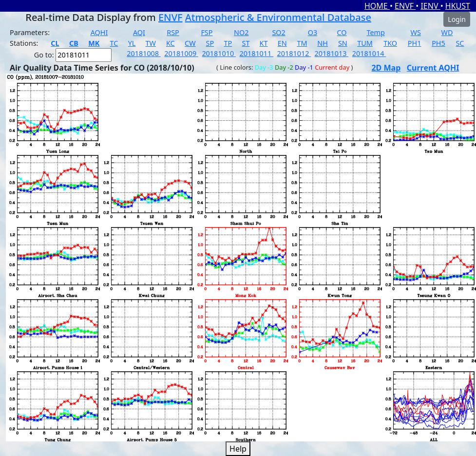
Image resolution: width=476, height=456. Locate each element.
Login (457, 19)
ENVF (405, 6)
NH (323, 43)
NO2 (241, 32)
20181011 (256, 53)
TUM (365, 43)
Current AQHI (433, 68)
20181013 (332, 53)
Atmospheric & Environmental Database (278, 17)
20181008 (144, 53)
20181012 (294, 53)
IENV (430, 6)
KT (264, 43)
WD (447, 32)
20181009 (181, 53)
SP (210, 43)
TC (114, 43)
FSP (207, 32)
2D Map (386, 68)
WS (416, 32)
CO (342, 32)
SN (343, 43)
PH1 (415, 43)
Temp (375, 32)
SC (460, 43)
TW (151, 43)
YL (132, 43)
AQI (139, 32)
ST (246, 43)
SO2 (278, 32)
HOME (377, 6)
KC (171, 43)
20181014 (369, 53)
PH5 (438, 43)
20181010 (219, 53)
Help (238, 449)
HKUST (458, 6)
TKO (390, 43)
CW (190, 43)
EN (282, 43)
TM (302, 43)
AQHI (99, 32)
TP (228, 43)
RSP (173, 32)
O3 (313, 32)
